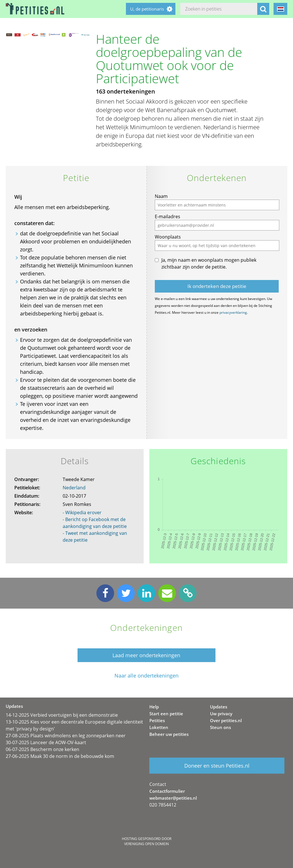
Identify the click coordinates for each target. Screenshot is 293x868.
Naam (161, 196)
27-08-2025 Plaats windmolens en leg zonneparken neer (66, 736)
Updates (219, 707)
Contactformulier (167, 791)
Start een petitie (166, 714)
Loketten (159, 727)
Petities (157, 720)
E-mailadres (168, 216)
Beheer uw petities (169, 734)
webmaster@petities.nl (173, 798)
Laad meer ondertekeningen (146, 655)
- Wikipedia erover (82, 513)
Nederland (74, 488)
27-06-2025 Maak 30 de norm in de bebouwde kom (60, 756)
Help (154, 707)
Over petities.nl (226, 720)
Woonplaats (168, 237)
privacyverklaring (233, 312)
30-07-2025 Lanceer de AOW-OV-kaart (46, 742)
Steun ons (220, 727)
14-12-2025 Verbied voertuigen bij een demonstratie (62, 715)
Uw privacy (221, 714)
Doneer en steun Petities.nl (217, 766)
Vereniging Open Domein (146, 844)
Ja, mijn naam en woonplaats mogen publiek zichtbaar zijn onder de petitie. (209, 263)
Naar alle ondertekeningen (146, 676)
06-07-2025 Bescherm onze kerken (42, 749)
